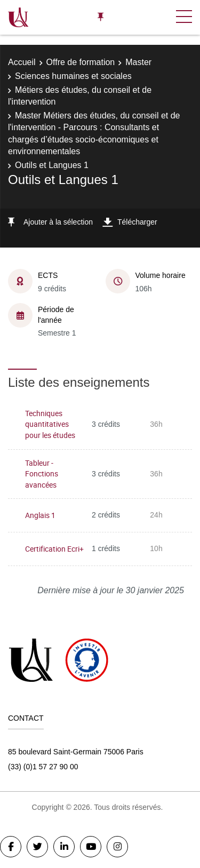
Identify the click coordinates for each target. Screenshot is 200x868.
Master (138, 62)
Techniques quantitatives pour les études (50, 424)
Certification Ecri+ (54, 549)
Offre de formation (81, 62)
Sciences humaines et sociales (73, 76)
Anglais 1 (40, 515)
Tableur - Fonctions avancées (42, 474)
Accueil (22, 62)
